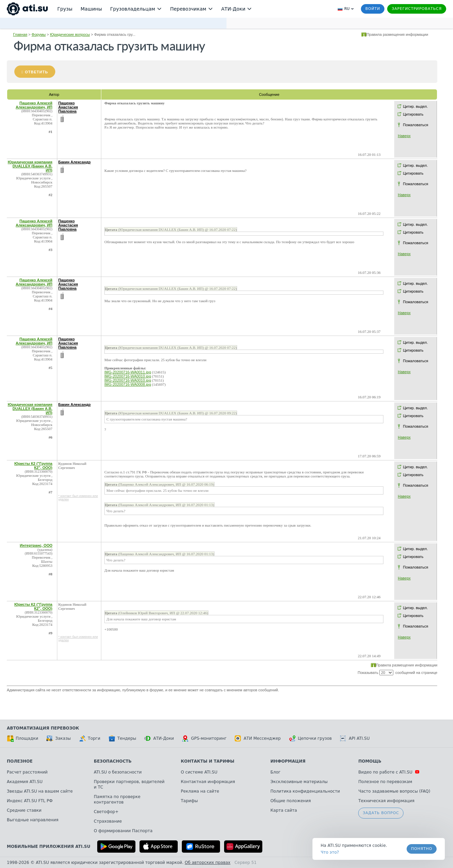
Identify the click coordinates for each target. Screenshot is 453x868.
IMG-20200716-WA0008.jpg (128, 384)
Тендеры (122, 738)
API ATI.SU (355, 738)
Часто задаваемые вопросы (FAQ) (394, 791)
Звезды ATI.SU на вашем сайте (40, 791)
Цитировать (413, 114)
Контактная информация (208, 782)
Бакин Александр (75, 162)
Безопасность (113, 761)
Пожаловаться (415, 125)
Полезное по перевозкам (385, 782)
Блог (276, 772)
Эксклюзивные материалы (299, 782)
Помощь (370, 761)
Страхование (108, 821)
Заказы (59, 738)
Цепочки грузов (310, 738)
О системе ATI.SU (199, 772)
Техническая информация (386, 801)
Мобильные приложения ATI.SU (49, 847)
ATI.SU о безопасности (118, 772)
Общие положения (291, 801)
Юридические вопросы (70, 34)
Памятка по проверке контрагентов (117, 799)
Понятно (422, 849)
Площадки (23, 738)
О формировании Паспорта (123, 831)
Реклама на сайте (200, 791)
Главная (20, 34)
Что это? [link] (330, 852)
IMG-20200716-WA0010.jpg (128, 376)
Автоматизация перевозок (43, 728)
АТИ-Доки (159, 738)
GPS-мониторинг (204, 738)
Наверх (404, 136)
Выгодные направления (33, 820)
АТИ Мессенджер (258, 738)
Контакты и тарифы (208, 761)
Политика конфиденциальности (305, 791)
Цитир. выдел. (415, 106)
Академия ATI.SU (25, 782)
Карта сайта (284, 810)
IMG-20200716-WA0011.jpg (128, 372)
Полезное (20, 761)
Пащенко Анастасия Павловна (68, 107)
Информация (288, 761)
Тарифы (189, 801)
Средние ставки (24, 810)
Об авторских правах (208, 863)
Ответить (36, 72)
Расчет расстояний (27, 772)
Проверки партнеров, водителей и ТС (129, 784)
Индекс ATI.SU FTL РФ (30, 801)
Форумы (39, 34)
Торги (90, 738)
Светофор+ (106, 812)
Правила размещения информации (397, 34)
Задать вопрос (381, 813)
